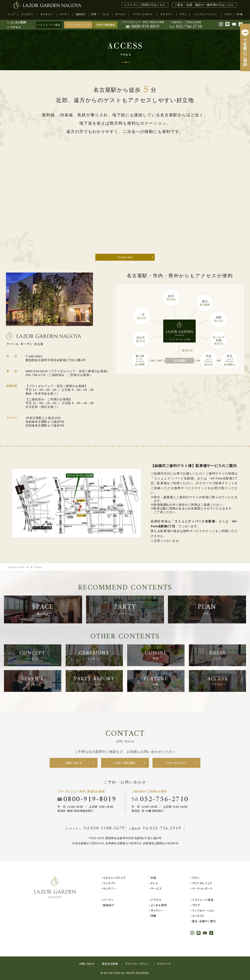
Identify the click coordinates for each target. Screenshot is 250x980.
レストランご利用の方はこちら (145, 5)
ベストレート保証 (203, 900)
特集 (154, 916)
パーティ (108, 900)
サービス (156, 888)
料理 (154, 878)
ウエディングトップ (114, 878)
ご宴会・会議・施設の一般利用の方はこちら (204, 5)
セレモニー (110, 888)
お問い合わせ (87, 964)
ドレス (154, 883)
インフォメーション (203, 910)
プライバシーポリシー (138, 964)
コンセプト (109, 883)
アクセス (156, 900)
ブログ (196, 905)
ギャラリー (157, 910)
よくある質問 (159, 905)
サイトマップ (164, 964)
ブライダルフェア (78, 25)
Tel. (160, 799)
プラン (196, 878)
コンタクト (198, 916)
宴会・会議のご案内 (204, 921)
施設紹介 (109, 905)
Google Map (125, 257)
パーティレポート (202, 888)
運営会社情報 (110, 964)
